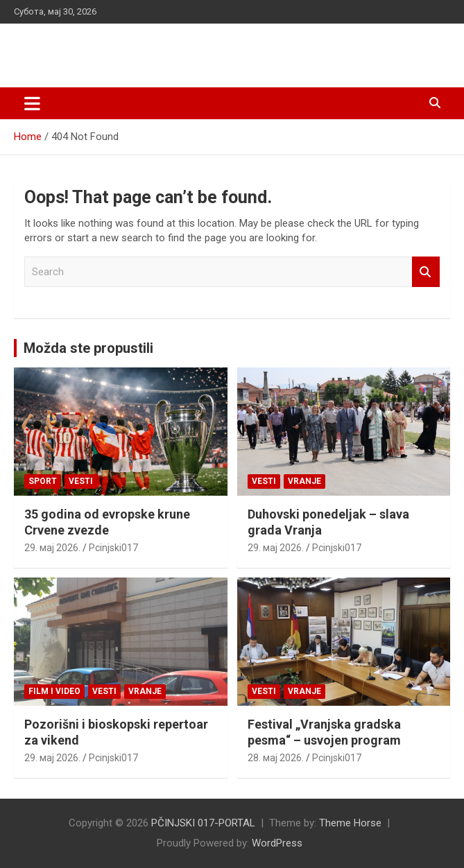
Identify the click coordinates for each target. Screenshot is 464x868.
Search (426, 272)
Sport (43, 481)
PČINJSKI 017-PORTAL (121, 48)
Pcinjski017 (113, 548)
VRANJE (304, 481)
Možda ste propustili (88, 348)
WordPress (277, 843)
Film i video (54, 691)
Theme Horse (350, 823)
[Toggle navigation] (32, 103)
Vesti (81, 481)
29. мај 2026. (52, 548)
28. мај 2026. (276, 758)
